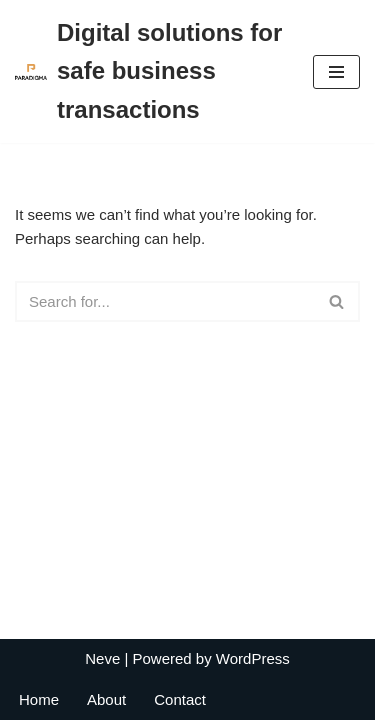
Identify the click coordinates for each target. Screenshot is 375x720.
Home (39, 699)
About (106, 699)
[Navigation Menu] (336, 72)
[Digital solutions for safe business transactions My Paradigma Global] (149, 71)
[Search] (165, 301)
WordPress (253, 658)
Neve (102, 658)
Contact (180, 699)
